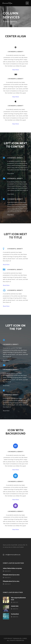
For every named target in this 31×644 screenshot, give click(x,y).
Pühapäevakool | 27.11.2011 (11, 581)
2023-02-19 (8, 571)
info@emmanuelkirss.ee (13, 555)
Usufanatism (15, 614)
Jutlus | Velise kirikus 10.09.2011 (12, 568)
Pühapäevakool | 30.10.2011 (11, 575)
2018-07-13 (15, 609)
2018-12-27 (15, 602)
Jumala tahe (15, 606)
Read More (16, 70)
